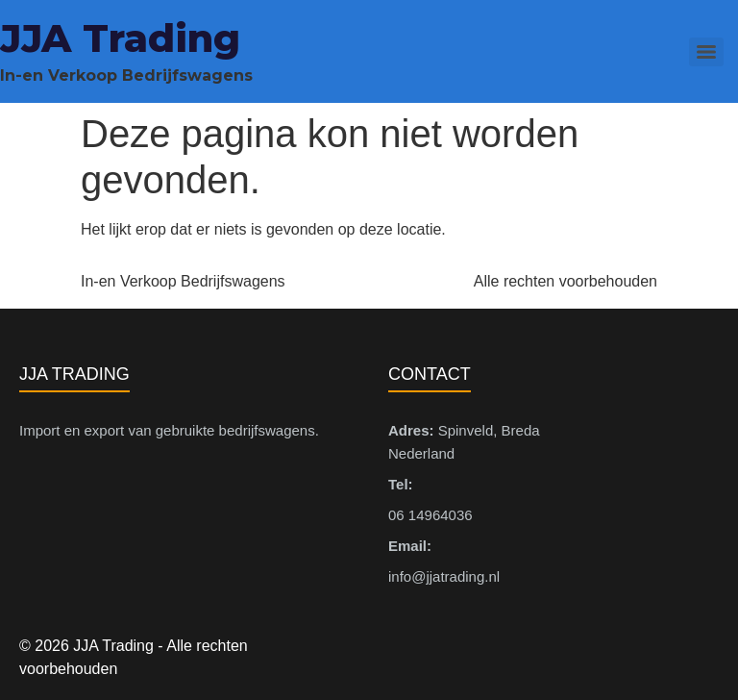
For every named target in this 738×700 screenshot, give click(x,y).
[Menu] (706, 52)
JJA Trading (120, 38)
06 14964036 (430, 515)
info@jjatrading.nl (444, 576)
